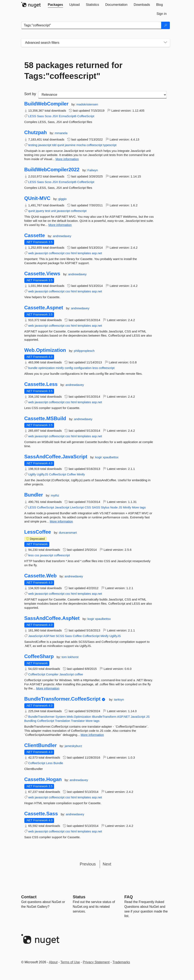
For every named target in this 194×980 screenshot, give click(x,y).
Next (107, 864)
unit (53, 211)
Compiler (52, 674)
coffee (79, 674)
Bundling (30, 721)
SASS (96, 507)
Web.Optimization (45, 350)
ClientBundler (41, 745)
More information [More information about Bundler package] (61, 521)
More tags (139, 507)
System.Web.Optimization (73, 717)
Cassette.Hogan (43, 779)
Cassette (35, 235)
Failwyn (93, 170)
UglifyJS (42, 474)
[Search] (166, 25)
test (47, 211)
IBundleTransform (104, 717)
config (69, 368)
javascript (45, 145)
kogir (99, 457)
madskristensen (87, 104)
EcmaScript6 (68, 116)
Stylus (105, 507)
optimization (47, 368)
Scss (48, 116)
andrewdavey (62, 236)
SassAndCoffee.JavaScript (56, 457)
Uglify (32, 474)
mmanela (61, 133)
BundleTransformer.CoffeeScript (62, 699)
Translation (63, 721)
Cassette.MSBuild (45, 418)
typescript (110, 145)
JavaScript (62, 507)
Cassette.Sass (41, 814)
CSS (88, 507)
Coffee (71, 474)
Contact (29, 897)
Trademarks (121, 962)
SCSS (60, 636)
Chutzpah (36, 132)
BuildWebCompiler (46, 104)
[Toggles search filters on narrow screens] (165, 43)
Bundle (58, 763)
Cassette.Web (41, 576)
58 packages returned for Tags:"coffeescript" (73, 71)
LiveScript (77, 507)
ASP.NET (123, 717)
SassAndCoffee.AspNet (52, 618)
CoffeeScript (86, 116)
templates (84, 253)
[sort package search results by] (102, 95)
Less (49, 763)
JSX (55, 116)
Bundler (34, 495)
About (53, 962)
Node (114, 507)
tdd (54, 145)
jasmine (70, 145)
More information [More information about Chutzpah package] (67, 159)
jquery (40, 211)
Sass (40, 116)
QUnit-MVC (37, 198)
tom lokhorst (70, 657)
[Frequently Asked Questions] (129, 897)
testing (33, 145)
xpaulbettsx (111, 457)
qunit (61, 145)
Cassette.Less (41, 384)
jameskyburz (73, 746)
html (74, 253)
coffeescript (94, 145)
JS (120, 507)
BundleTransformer (41, 717)
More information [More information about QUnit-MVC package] (60, 225)
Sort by (30, 94)
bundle (33, 368)
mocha (81, 145)
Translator (78, 721)
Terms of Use (70, 962)
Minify (81, 474)
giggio (63, 199)
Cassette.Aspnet (44, 308)
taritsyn (119, 699)
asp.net (97, 253)
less (95, 368)
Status (79, 897)
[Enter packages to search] (91, 25)
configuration (83, 368)
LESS (32, 116)
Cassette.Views (42, 274)
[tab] (56, 5)
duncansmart (68, 533)
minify (60, 368)
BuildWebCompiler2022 (52, 170)
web (31, 253)
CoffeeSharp (39, 656)
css (68, 253)
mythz (55, 495)
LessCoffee (38, 532)
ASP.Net (49, 636)
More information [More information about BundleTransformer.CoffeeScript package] (92, 735)
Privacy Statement (96, 962)
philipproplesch (84, 351)
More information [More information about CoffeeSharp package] (48, 688)
